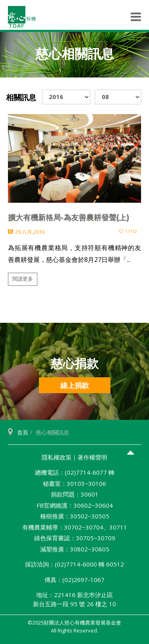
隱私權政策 (57, 457)
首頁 (23, 432)
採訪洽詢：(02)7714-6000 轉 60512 (74, 564)
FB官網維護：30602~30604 (75, 505)
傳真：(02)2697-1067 (74, 580)
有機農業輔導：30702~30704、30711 (75, 527)
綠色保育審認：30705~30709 (75, 538)
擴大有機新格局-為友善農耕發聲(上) (69, 218)
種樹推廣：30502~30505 (75, 516)
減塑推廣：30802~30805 (75, 549)
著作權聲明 (92, 457)
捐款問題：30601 (75, 494)
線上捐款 (75, 385)
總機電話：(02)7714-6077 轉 (75, 472)
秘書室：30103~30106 (74, 483)
